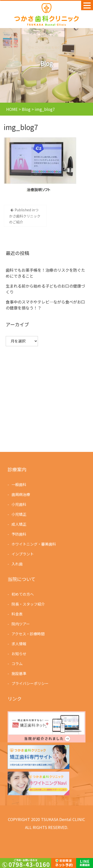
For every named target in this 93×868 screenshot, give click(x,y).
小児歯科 (19, 504)
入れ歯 (17, 563)
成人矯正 (19, 524)
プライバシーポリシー (30, 683)
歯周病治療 (21, 495)
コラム (17, 663)
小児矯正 (19, 514)
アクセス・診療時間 (28, 634)
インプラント (23, 553)
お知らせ (19, 653)
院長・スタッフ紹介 (28, 604)
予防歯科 (19, 534)
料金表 (17, 614)
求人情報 (19, 643)
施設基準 (19, 673)
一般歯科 (19, 485)
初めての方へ (23, 594)
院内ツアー (21, 624)
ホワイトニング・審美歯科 (34, 543)
